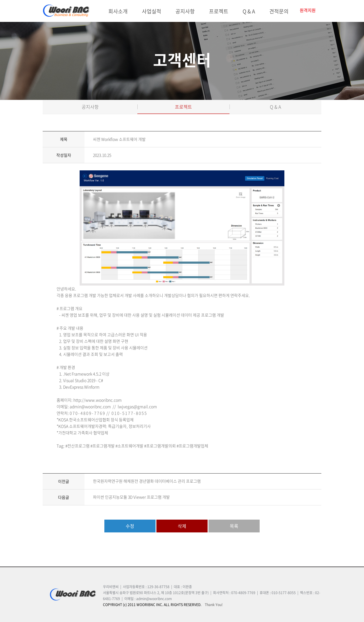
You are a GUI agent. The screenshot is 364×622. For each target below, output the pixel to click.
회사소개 (118, 11)
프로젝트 (219, 11)
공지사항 (185, 11)
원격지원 (308, 10)
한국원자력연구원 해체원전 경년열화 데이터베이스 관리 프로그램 (147, 481)
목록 (234, 526)
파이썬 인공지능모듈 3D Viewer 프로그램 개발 (131, 497)
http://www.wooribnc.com (98, 400)
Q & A (249, 11)
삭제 (182, 526)
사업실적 (152, 11)
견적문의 (279, 11)
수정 (130, 526)
